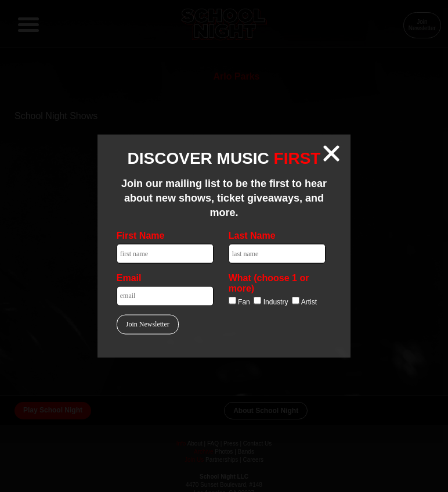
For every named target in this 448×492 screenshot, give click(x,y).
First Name (141, 236)
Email (129, 277)
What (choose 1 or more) (269, 283)
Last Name (252, 236)
